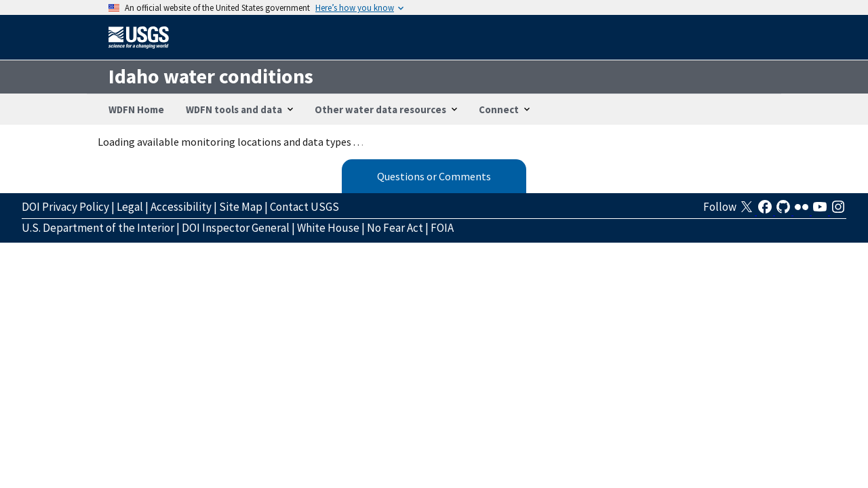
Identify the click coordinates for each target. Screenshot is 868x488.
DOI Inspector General (236, 228)
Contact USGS (304, 207)
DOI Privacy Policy (65, 207)
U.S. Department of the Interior (98, 228)
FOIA (442, 228)
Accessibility (181, 207)
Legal (130, 207)
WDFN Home (136, 109)
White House (328, 228)
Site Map (241, 207)
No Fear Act (395, 228)
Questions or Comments (434, 176)
